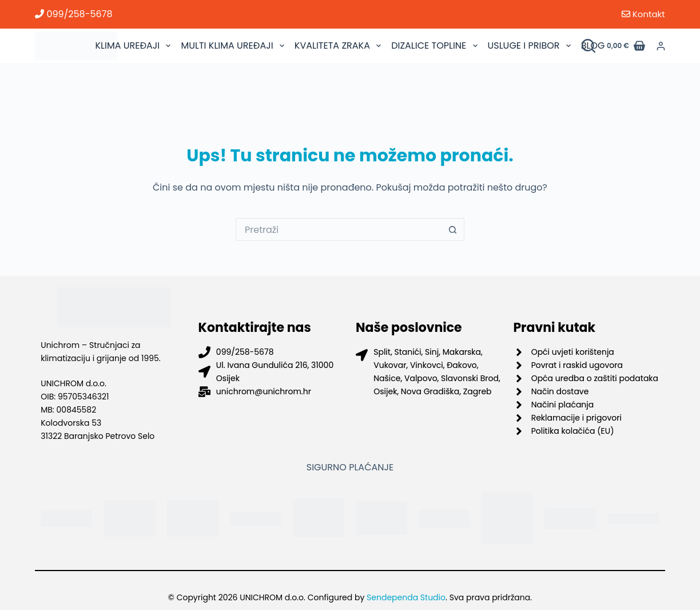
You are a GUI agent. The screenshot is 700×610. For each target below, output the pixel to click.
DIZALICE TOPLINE (435, 46)
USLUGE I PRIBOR (531, 46)
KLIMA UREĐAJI (134, 46)
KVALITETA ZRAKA (339, 46)
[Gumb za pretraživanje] (453, 229)
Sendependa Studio (406, 597)
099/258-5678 (73, 14)
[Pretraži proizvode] (588, 46)
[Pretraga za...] (339, 229)
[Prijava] (661, 46)
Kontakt (643, 14)
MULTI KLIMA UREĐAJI (234, 46)
